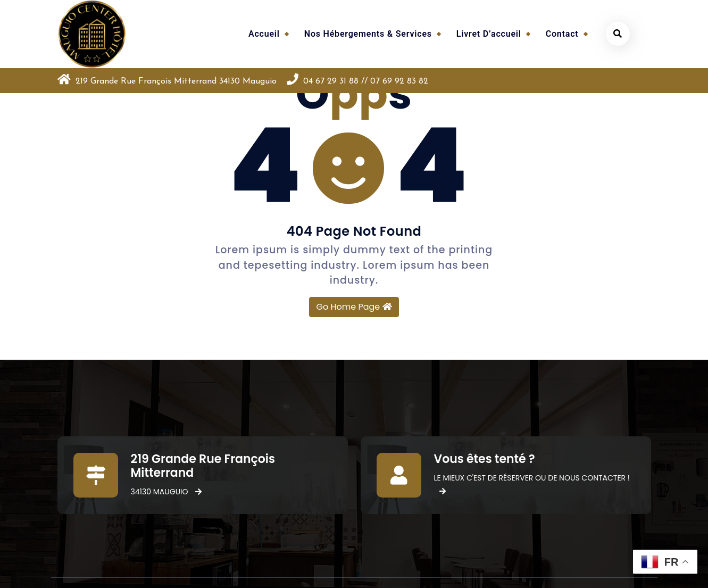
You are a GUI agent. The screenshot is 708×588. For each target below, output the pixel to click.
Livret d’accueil (489, 34)
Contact (562, 34)
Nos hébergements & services (368, 34)
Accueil (264, 34)
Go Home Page (354, 307)
